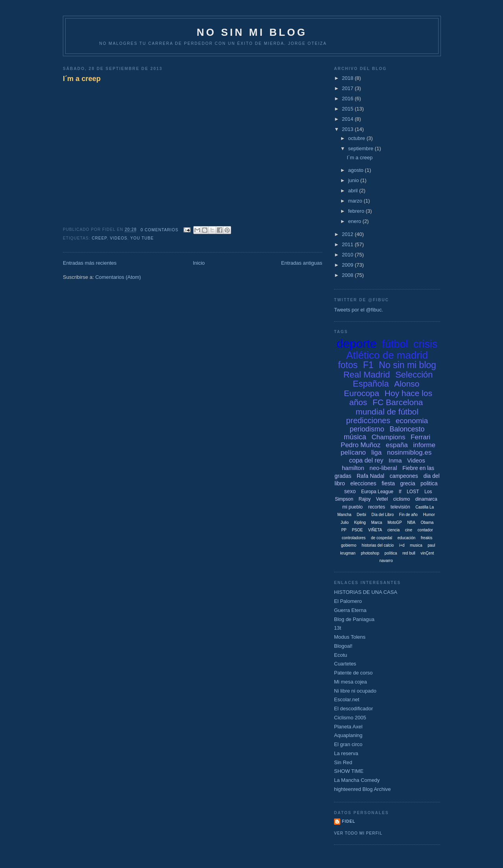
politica (429, 483)
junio (354, 180)
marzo (356, 201)
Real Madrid (367, 375)
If (400, 492)
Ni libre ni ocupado (355, 691)
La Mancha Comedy (357, 780)
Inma (395, 460)
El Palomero (348, 601)
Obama (427, 522)
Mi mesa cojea (351, 682)
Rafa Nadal (371, 476)
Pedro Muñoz (361, 445)
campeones (404, 476)
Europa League (377, 492)
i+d (402, 545)
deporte (357, 344)
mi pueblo (352, 507)
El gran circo (348, 744)
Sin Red (343, 762)
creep (99, 238)
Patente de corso (353, 673)
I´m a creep (82, 79)
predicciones (368, 420)
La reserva (346, 753)
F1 (368, 365)
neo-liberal (383, 468)
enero (355, 221)
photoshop (370, 553)
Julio (345, 522)
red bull (409, 553)
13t (338, 628)
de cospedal (382, 538)
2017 (348, 88)
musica (416, 545)
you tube (142, 238)
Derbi (362, 515)
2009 (348, 265)
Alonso (407, 384)
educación (407, 538)
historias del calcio (378, 545)
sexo (350, 491)
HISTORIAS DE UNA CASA (366, 592)
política (391, 553)
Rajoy (365, 499)
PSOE (357, 530)
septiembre (362, 148)
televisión (400, 507)
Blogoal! (343, 646)
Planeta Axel (348, 727)
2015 (348, 109)
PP (344, 530)
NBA (411, 522)
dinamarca (426, 499)
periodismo (367, 429)
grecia (408, 483)
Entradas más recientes (90, 263)
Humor (429, 515)
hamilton (353, 468)
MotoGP (395, 522)
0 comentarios (160, 230)
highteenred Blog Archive (363, 789)
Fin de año (408, 515)
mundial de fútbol (387, 412)
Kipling (360, 522)
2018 (348, 78)
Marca (377, 522)
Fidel (349, 821)
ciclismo (401, 499)
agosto (357, 170)
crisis (426, 344)
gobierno (349, 545)
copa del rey (366, 460)
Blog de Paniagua (354, 619)
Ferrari (420, 437)
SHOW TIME (349, 771)
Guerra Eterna (350, 610)
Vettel (382, 499)
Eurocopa (362, 393)
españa (397, 445)
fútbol (395, 344)
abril (354, 191)
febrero (357, 211)
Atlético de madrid (387, 355)
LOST (413, 492)
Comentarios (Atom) (118, 277)
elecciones (363, 483)
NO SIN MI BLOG (252, 32)
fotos (348, 365)
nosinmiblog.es (409, 452)
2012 (348, 234)
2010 (348, 255)
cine (409, 530)
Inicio (199, 263)
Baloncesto (407, 429)
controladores (354, 538)
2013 (348, 129)
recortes (377, 507)
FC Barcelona (398, 402)
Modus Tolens (350, 637)
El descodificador (353, 709)
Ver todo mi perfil (358, 833)
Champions (388, 437)
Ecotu (341, 655)
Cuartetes (345, 664)
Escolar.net (347, 699)
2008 (348, 275)
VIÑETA (375, 530)
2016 (348, 99)
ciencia (394, 530)
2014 (348, 119)
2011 (348, 244)
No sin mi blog (408, 365)
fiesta (388, 483)
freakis (427, 538)
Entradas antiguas (302, 263)
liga (376, 452)
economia (412, 421)
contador (425, 530)
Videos (119, 238)
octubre (357, 138)
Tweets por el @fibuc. (359, 310)
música (355, 437)
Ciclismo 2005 (350, 718)
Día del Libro (383, 515)
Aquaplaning (348, 735)
